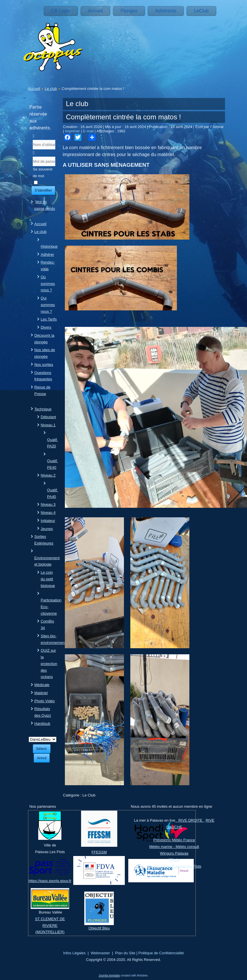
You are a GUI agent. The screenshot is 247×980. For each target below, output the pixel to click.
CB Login (61, 11)
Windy (174, 860)
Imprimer (73, 131)
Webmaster (100, 953)
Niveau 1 (48, 425)
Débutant (49, 417)
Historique (49, 246)
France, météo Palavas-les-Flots (174, 866)
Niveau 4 (48, 513)
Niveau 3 (48, 504)
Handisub (42, 724)
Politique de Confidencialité (161, 953)
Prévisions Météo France (174, 840)
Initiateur (48, 521)
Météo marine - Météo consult (174, 847)
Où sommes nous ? (48, 284)
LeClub (201, 11)
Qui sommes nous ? (48, 305)
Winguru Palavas (174, 853)
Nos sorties (44, 365)
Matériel (41, 693)
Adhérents (166, 11)
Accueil (96, 11)
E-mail (89, 131)
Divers (46, 327)
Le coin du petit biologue (48, 579)
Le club (51, 89)
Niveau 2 (48, 475)
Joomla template (109, 976)
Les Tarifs (49, 319)
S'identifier (43, 190)
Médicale (42, 685)
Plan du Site (125, 953)
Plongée (129, 11)
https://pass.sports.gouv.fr (50, 881)
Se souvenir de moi (43, 173)
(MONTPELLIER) (50, 932)
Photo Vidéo (45, 701)
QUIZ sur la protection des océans (49, 664)
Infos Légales (74, 953)
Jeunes (47, 529)
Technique (43, 409)
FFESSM (99, 852)
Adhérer (47, 254)
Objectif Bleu (99, 928)
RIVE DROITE (190, 820)
